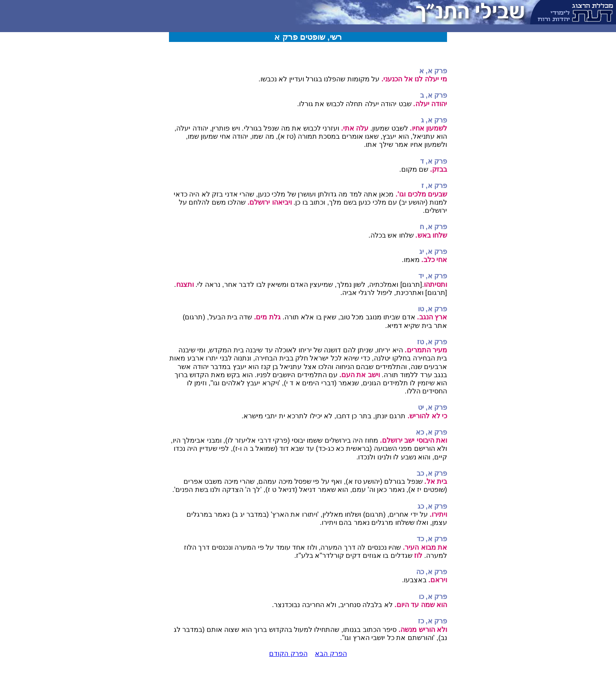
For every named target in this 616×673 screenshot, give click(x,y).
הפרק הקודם (288, 654)
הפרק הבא (331, 654)
